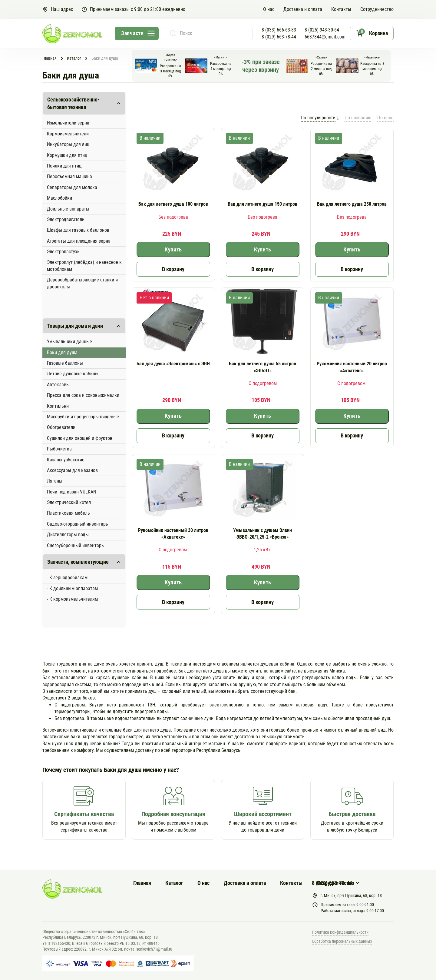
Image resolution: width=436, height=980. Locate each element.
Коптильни (58, 406)
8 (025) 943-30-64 (322, 30)
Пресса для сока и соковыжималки (83, 395)
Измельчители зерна (68, 123)
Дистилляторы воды (68, 535)
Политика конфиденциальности (340, 932)
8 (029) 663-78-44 (279, 37)
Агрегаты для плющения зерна (79, 241)
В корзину (173, 269)
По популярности (318, 118)
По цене (385, 118)
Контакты (341, 9)
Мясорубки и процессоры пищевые (83, 417)
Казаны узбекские (66, 460)
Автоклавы (58, 385)
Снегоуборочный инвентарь (75, 545)
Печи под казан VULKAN (72, 492)
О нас (203, 883)
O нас (269, 9)
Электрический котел (69, 502)
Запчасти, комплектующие (78, 562)
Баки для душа (62, 352)
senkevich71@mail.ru (154, 949)
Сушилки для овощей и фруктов (80, 438)
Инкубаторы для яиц (68, 144)
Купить (173, 249)
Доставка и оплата (303, 9)
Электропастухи (63, 252)
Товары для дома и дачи (75, 326)
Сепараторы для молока (72, 187)
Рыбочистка (59, 449)
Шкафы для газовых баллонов (78, 230)
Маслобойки (59, 198)
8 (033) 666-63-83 (279, 30)
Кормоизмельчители (68, 134)
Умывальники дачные (69, 342)
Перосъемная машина (69, 176)
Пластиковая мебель (68, 513)
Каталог (174, 883)
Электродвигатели (66, 219)
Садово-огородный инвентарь (78, 524)
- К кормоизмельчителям (72, 599)
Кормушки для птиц (67, 155)
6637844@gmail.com (325, 37)
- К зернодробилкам (67, 578)
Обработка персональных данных (342, 941)
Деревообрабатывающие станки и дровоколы (82, 283)
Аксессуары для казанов (72, 470)
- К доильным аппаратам (72, 588)
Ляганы (55, 481)
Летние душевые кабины (73, 374)
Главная (142, 883)
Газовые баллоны (65, 363)
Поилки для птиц (64, 166)
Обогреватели (61, 427)
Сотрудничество (377, 9)
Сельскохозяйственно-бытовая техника (73, 103)
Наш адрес (62, 9)
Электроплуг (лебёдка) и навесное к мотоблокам (84, 266)
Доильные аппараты (68, 209)
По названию (358, 118)
